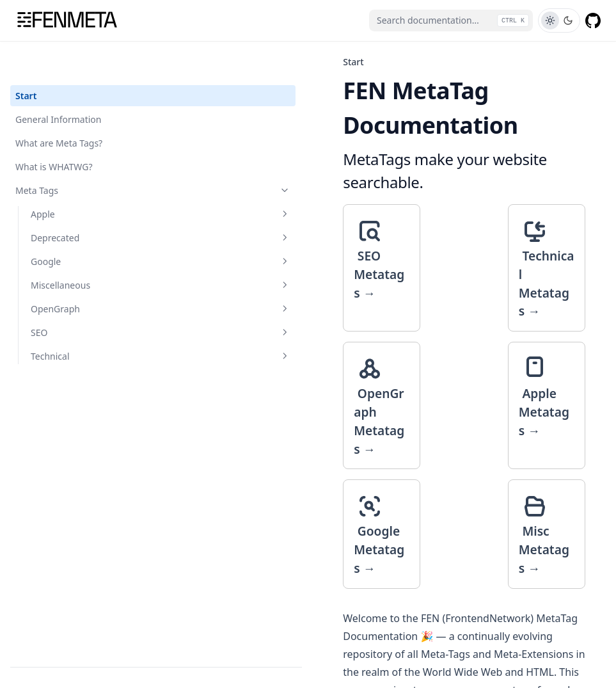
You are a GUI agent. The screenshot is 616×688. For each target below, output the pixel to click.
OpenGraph (86, 275)
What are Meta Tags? (59, 109)
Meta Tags (79, 156)
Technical (86, 322)
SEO (86, 299)
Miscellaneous (86, 251)
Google (86, 228)
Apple (86, 180)
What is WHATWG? (54, 133)
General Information (58, 85)
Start (26, 62)
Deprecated (86, 204)
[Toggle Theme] (559, 20)
